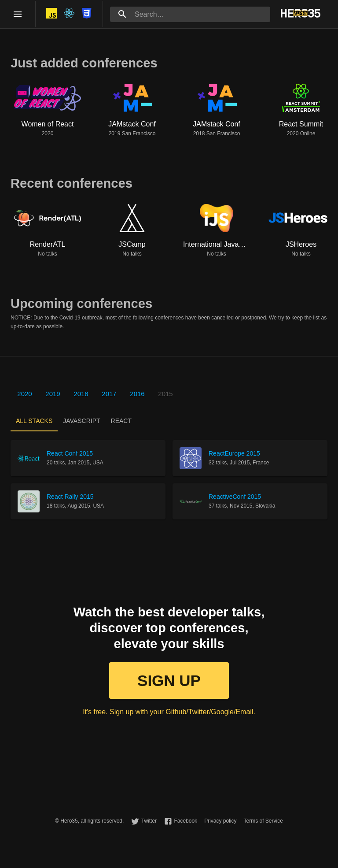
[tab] (34, 421)
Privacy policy (220, 821)
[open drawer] (18, 14)
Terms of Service (263, 821)
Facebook (186, 821)
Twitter (149, 821)
